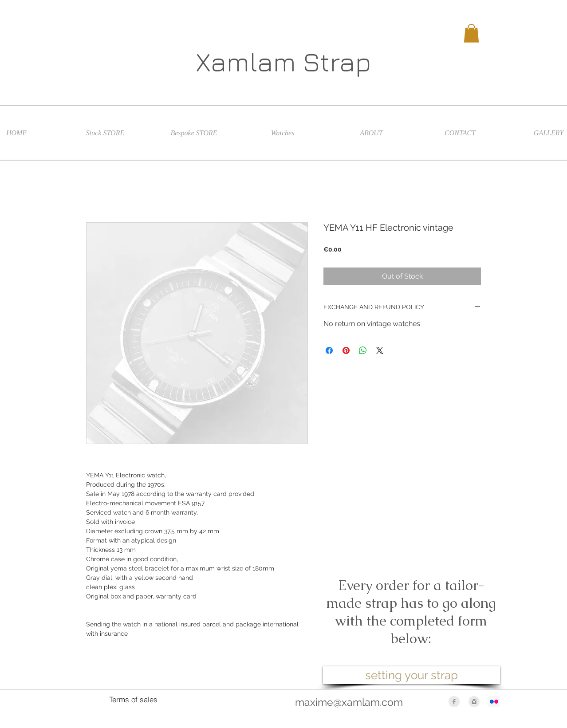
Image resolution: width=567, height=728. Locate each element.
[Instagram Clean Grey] (474, 702)
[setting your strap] (411, 675)
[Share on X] (380, 350)
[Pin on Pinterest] (346, 350)
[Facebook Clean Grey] (454, 702)
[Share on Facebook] (329, 350)
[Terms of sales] (133, 700)
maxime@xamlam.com (349, 702)
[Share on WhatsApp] (363, 350)
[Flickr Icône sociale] (494, 702)
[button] (471, 33)
